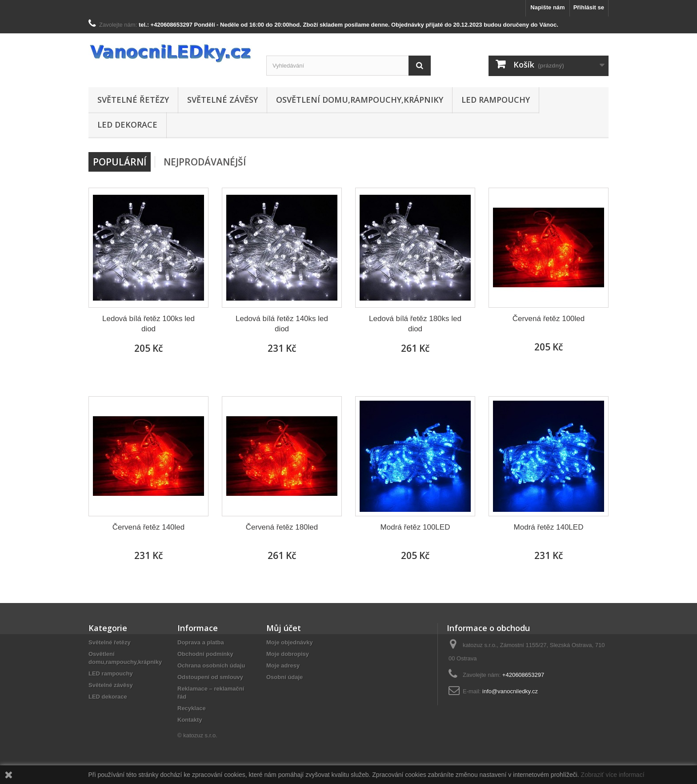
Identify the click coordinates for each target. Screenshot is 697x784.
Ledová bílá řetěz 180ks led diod (415, 324)
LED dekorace (127, 125)
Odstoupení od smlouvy (210, 677)
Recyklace (192, 708)
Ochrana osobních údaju (211, 665)
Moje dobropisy (288, 654)
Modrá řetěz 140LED (549, 527)
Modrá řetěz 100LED (415, 527)
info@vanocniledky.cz (510, 691)
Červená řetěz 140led (149, 527)
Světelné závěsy (222, 100)
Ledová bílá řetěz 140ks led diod (282, 324)
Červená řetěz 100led (549, 319)
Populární (120, 162)
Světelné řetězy (133, 100)
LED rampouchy (496, 100)
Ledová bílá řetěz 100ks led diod (148, 324)
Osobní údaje (284, 677)
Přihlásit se (589, 7)
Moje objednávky (290, 642)
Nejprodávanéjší (205, 162)
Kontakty (190, 720)
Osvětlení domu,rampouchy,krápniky (360, 100)
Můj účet (284, 628)
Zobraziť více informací (613, 775)
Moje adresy (283, 665)
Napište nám (547, 7)
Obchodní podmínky (205, 654)
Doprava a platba (201, 642)
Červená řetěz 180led (282, 527)
